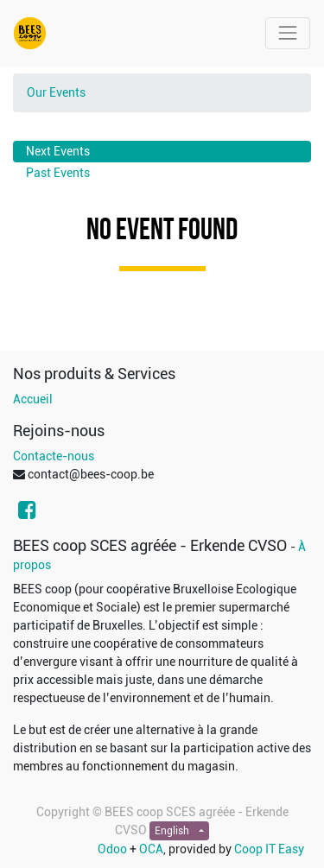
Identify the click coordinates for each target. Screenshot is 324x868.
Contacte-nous (54, 456)
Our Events (56, 92)
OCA (151, 849)
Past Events (58, 173)
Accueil (33, 399)
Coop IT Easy (269, 849)
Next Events (58, 151)
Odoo (112, 849)
